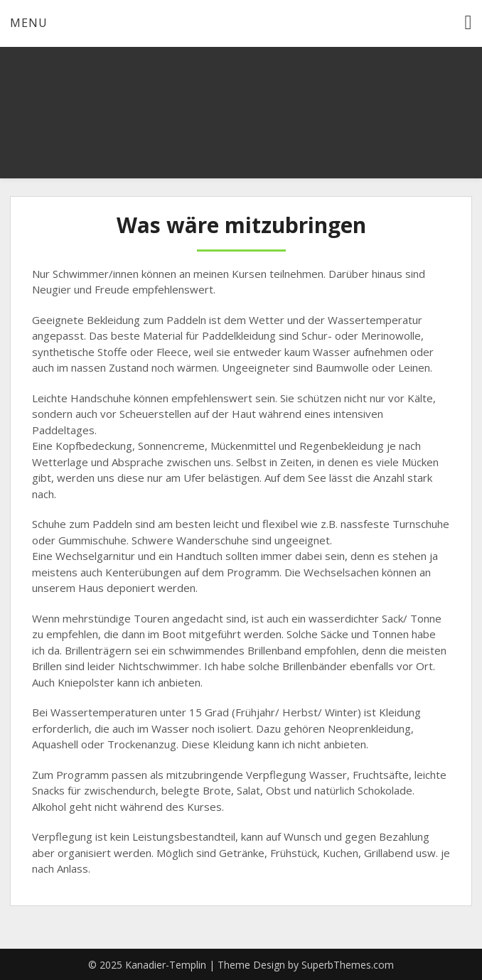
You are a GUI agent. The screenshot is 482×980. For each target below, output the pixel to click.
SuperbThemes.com (348, 965)
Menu (29, 23)
